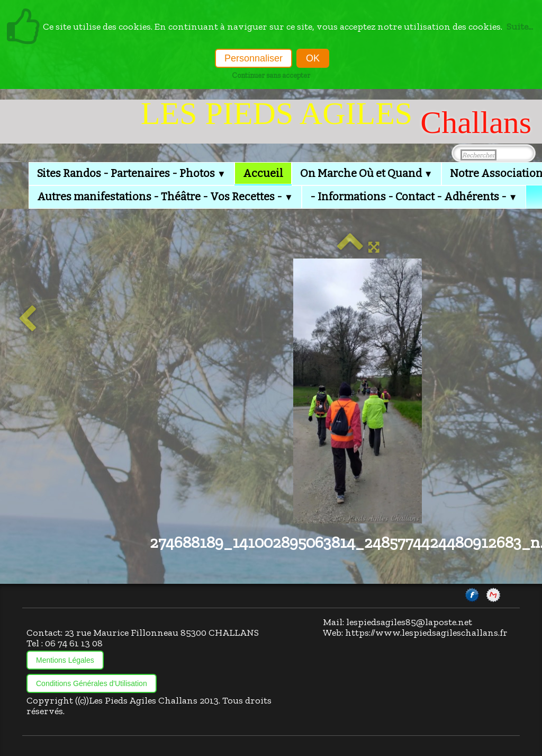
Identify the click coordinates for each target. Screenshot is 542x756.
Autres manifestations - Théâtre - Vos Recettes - (165, 197)
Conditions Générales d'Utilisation (92, 683)
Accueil (263, 173)
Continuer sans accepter (271, 75)
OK (313, 58)
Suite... (520, 26)
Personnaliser (254, 58)
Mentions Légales (65, 660)
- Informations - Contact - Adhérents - (414, 197)
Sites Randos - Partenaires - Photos (132, 173)
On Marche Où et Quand (367, 173)
